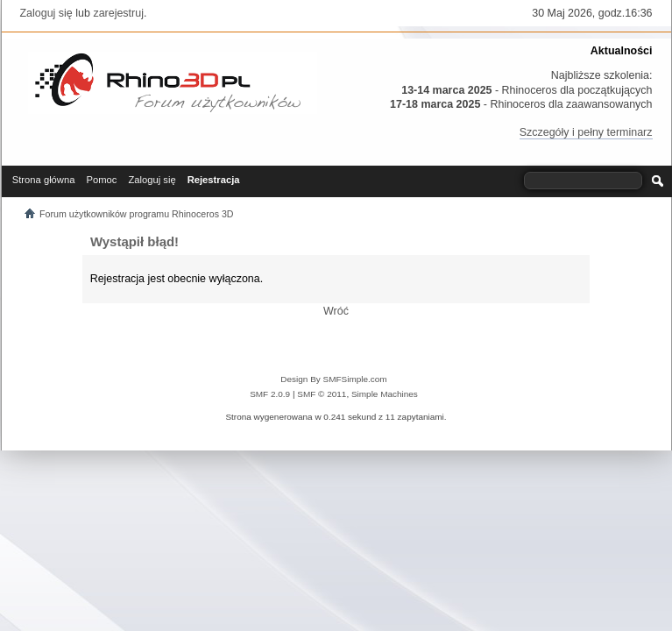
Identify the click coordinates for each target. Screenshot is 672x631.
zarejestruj (118, 13)
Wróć (336, 311)
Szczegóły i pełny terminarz (586, 132)
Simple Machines (385, 394)
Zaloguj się (46, 13)
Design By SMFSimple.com (333, 379)
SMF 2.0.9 (270, 394)
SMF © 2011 (322, 394)
